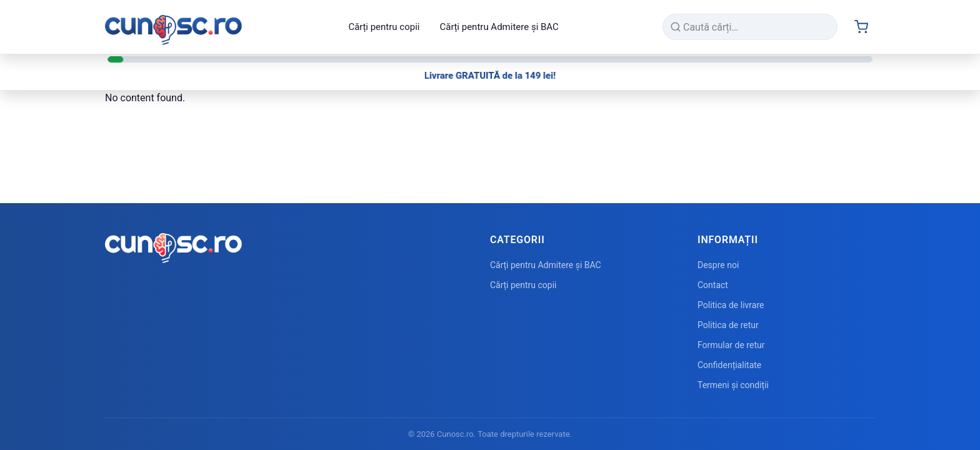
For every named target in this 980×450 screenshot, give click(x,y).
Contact (713, 285)
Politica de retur (728, 325)
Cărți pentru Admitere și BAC (499, 27)
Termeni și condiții (733, 385)
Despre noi (718, 265)
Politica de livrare (731, 305)
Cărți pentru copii (384, 27)
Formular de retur (731, 345)
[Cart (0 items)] (861, 27)
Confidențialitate (729, 365)
